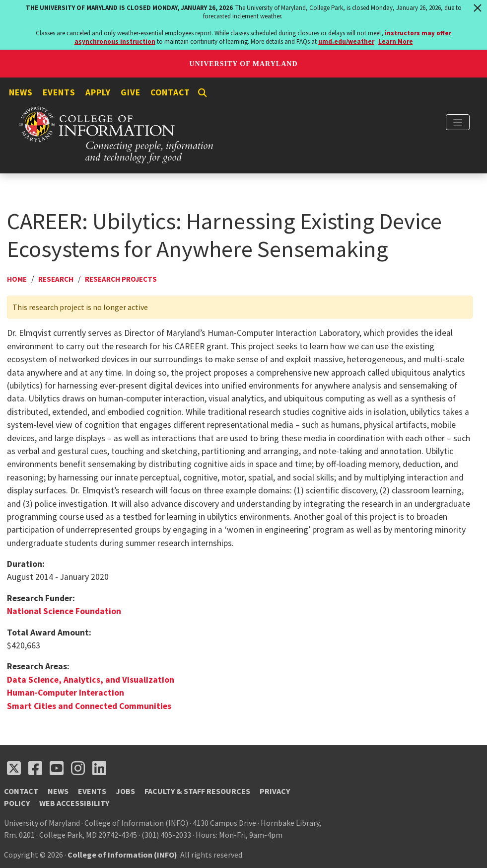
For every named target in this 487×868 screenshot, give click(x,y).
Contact (170, 92)
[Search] (203, 93)
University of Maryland (243, 64)
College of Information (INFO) (122, 855)
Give (131, 92)
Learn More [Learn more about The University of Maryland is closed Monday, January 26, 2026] (396, 41)
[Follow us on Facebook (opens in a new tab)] (35, 768)
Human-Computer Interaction (66, 693)
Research (56, 279)
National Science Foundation (64, 611)
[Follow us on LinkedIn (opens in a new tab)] (99, 768)
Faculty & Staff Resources (197, 791)
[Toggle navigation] (458, 122)
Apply (98, 92)
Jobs (125, 791)
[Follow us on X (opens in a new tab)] (14, 768)
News (21, 92)
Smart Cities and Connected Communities (89, 706)
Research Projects (121, 279)
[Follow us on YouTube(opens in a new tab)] (57, 768)
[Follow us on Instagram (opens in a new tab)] (78, 768)
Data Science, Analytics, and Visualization (91, 680)
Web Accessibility (74, 803)
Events (59, 92)
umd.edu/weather (346, 41)
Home (17, 279)
